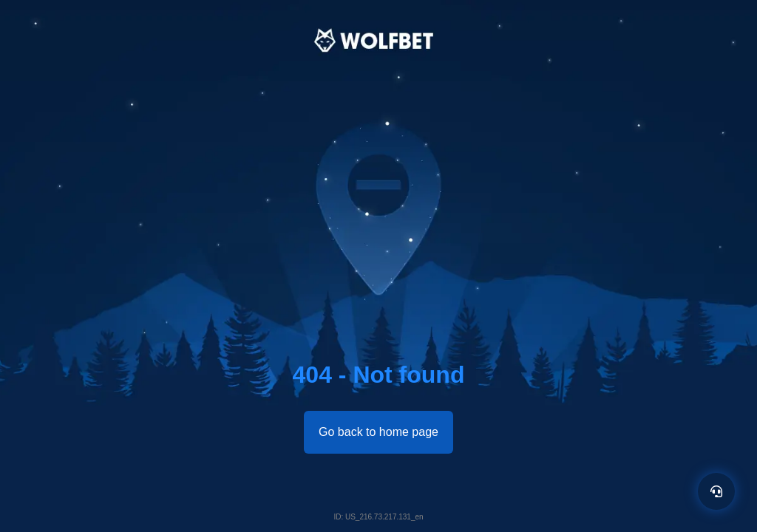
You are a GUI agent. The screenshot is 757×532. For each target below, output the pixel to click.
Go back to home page (378, 432)
